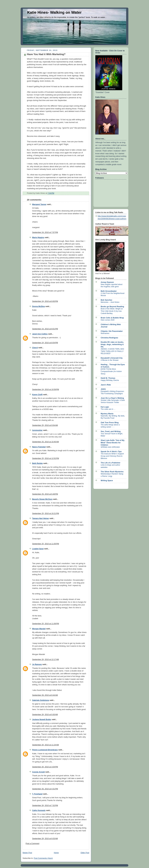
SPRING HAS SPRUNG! (110, 447)
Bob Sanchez (106, 300)
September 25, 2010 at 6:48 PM (45, 494)
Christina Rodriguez (109, 338)
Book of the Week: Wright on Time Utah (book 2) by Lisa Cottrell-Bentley (112, 311)
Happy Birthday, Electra (110, 380)
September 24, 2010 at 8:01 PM (45, 329)
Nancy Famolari (39, 447)
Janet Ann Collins (40, 334)
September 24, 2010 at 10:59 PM (46, 389)
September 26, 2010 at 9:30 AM (45, 715)
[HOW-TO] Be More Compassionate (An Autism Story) (111, 371)
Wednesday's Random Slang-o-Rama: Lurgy (112, 475)
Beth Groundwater (109, 291)
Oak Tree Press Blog (110, 423)
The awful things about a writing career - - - (110, 426)
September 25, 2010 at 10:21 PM (46, 513)
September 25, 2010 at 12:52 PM (46, 458)
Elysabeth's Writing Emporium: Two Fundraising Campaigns (112, 393)
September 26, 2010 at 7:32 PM (45, 805)
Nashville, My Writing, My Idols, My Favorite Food (113, 417)
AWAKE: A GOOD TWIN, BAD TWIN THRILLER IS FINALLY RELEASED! (112, 351)
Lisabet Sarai (38, 549)
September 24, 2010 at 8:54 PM (45, 343)
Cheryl (35, 348)
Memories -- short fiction (110, 302)
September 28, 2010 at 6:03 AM (45, 839)
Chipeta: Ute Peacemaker (112, 331)
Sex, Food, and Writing (111, 431)
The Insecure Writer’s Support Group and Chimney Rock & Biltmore (112, 456)
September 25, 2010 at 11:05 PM (46, 544)
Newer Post (27, 853)
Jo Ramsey (37, 664)
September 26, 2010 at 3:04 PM (45, 767)
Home (56, 853)
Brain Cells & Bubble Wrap (112, 318)
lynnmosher (37, 430)
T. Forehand (37, 794)
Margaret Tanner (39, 204)
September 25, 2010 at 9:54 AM (45, 425)
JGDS (103, 389)
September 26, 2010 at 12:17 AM (45, 659)
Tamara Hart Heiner (41, 518)
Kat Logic (105, 407)
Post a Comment (32, 844)
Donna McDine (39, 306)
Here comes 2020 (108, 320)
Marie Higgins (38, 238)
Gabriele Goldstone (41, 700)
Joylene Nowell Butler (42, 720)
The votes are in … (108, 409)
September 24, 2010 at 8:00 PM (45, 301)
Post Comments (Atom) (43, 858)
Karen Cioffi (37, 395)
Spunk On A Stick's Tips (111, 452)
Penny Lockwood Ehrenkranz (45, 750)
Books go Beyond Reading (112, 307)
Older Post (85, 853)
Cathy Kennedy (39, 810)
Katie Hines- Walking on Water (54, 12)
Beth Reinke (37, 463)
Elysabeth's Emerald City (112, 358)
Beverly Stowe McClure (42, 499)
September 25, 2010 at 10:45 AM (45, 442)
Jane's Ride (106, 385)
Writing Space (107, 481)
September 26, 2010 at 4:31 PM (45, 789)
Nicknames (105, 333)
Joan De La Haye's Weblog (112, 398)
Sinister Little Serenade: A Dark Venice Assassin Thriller (113, 401)
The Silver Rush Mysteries (112, 472)
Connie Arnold (38, 772)
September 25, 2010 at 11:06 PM (46, 624)
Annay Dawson (107, 282)
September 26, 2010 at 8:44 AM (45, 695)
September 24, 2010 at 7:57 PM (45, 232)
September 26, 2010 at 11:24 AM (45, 745)
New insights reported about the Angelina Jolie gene (112, 286)
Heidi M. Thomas (108, 378)
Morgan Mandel (39, 629)
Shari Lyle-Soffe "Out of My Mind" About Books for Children (113, 443)
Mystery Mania (107, 414)
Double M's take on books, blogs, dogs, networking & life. (112, 344)
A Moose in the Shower (110, 360)
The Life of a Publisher (111, 463)
